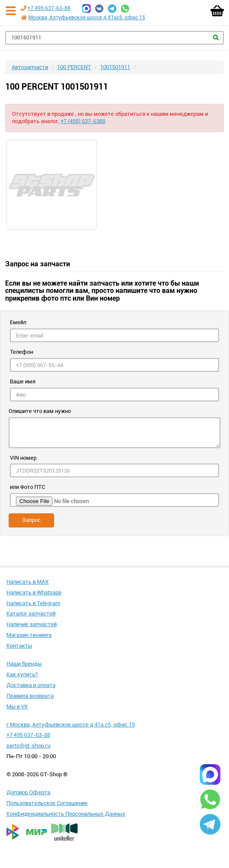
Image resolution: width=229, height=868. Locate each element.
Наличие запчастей (32, 624)
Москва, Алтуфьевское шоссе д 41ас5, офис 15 (87, 18)
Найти (216, 38)
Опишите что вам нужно (40, 411)
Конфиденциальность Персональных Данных (66, 814)
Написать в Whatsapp (34, 592)
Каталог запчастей (31, 613)
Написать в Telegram (33, 603)
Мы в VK (17, 707)
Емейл (18, 322)
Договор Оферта (28, 792)
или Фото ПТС (27, 487)
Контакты (19, 646)
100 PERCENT (74, 67)
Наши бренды (24, 664)
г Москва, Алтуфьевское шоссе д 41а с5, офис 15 (71, 725)
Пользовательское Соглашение (47, 803)
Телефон (21, 352)
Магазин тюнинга (29, 635)
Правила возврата (30, 696)
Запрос (31, 520)
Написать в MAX (27, 582)
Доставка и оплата (31, 685)
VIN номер (23, 458)
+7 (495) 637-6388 (83, 121)
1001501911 (115, 67)
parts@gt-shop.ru (28, 746)
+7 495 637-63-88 (49, 8)
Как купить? (22, 674)
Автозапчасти (30, 67)
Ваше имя (23, 381)
